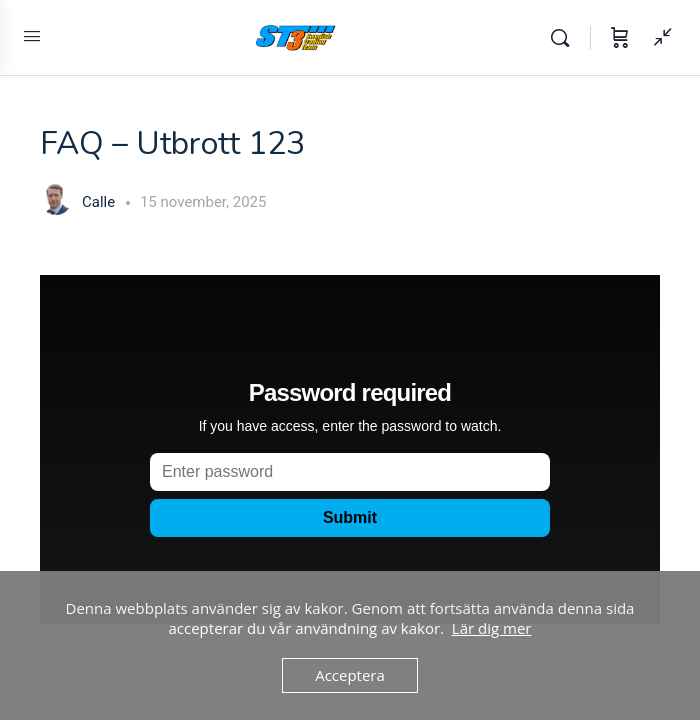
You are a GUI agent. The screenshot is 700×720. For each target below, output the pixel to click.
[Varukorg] (620, 38)
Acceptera (350, 675)
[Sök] (565, 38)
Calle (100, 202)
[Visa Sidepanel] (658, 38)
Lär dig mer (492, 628)
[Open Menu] (32, 36)
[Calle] (56, 201)
